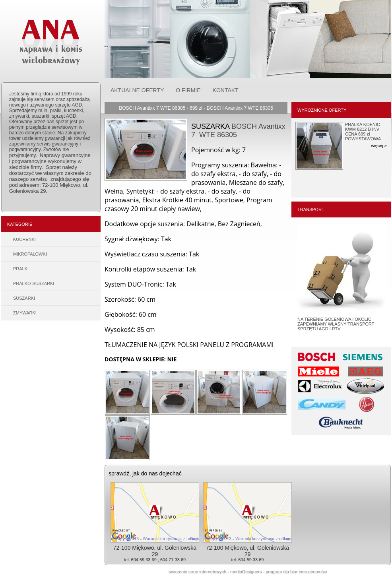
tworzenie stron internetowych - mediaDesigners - (217, 572)
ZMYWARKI (25, 313)
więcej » (379, 145)
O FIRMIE (188, 90)
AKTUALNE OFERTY (137, 90)
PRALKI (21, 269)
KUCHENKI (24, 239)
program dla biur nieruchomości (296, 572)
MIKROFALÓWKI (30, 254)
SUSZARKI (24, 298)
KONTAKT (226, 90)
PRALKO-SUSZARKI (34, 283)
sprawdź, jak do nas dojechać (145, 473)
